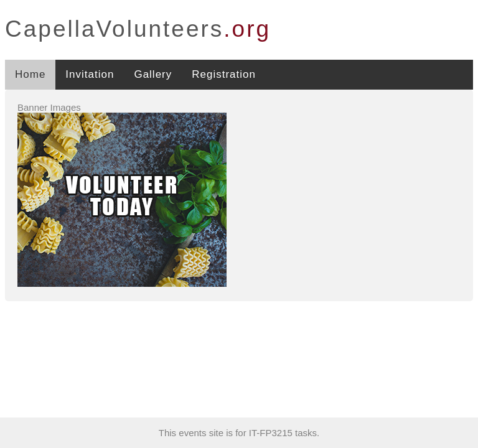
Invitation (90, 74)
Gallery (153, 74)
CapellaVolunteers (138, 29)
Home (30, 74)
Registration (224, 74)
